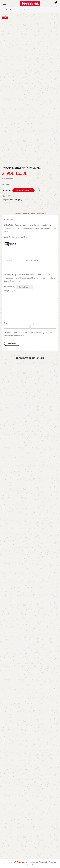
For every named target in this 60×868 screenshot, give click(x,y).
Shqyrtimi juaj (10, 290)
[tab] (17, 214)
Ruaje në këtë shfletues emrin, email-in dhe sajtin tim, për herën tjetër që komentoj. (28, 334)
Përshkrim (17, 214)
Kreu (3, 10)
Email (33, 323)
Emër (7, 323)
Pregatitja (9, 10)
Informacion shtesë (29, 214)
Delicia (16, 10)
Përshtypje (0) (42, 214)
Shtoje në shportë (23, 190)
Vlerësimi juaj (10, 286)
